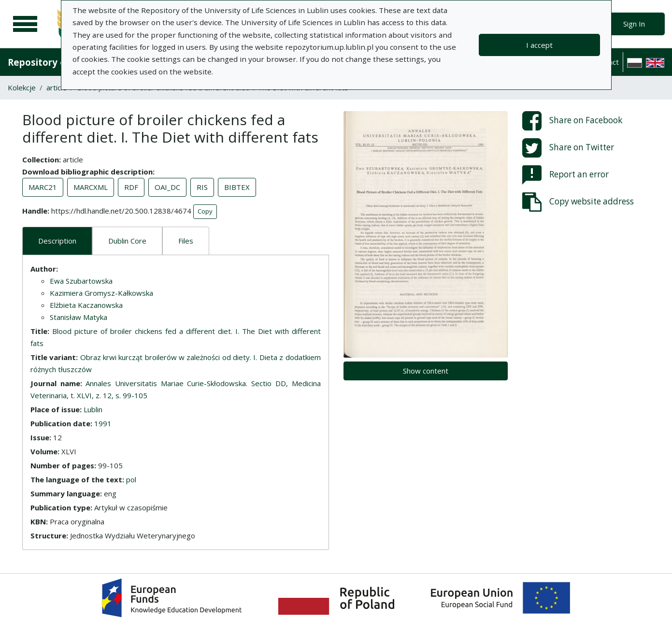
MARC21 (43, 187)
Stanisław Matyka (79, 317)
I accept (539, 45)
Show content (426, 371)
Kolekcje (22, 87)
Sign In (634, 24)
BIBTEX (237, 187)
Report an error (565, 175)
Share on (572, 121)
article (57, 87)
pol (131, 479)
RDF (131, 187)
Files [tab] (186, 241)
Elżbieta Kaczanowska (86, 305)
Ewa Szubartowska (81, 281)
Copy (205, 211)
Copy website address (578, 202)
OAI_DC (167, 187)
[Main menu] (25, 24)
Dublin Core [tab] (127, 241)
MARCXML (91, 187)
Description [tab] (57, 241)
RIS (202, 187)
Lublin (93, 409)
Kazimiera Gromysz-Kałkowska (101, 293)
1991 (103, 423)
